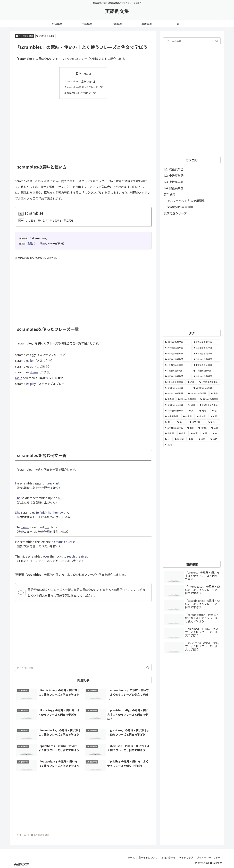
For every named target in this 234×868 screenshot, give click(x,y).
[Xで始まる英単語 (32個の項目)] (174, 428)
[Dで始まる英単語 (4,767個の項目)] (177, 353)
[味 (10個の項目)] (192, 439)
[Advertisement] (83, 127)
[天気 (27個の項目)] (215, 428)
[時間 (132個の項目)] (204, 411)
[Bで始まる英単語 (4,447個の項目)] (177, 359)
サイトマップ (186, 857)
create (58, 541)
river (84, 556)
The (18, 498)
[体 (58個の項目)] (169, 422)
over (46, 556)
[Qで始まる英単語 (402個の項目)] (175, 405)
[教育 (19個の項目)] (183, 433)
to (37, 512)
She (18, 512)
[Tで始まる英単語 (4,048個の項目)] (177, 365)
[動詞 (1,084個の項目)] (215, 393)
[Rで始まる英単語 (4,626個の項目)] (206, 353)
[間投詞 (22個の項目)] (170, 433)
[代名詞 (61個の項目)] (202, 416)
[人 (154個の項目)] (193, 411)
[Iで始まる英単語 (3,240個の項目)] (177, 371)
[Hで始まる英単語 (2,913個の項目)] (177, 376)
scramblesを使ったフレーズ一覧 (85, 87)
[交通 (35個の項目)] (214, 422)
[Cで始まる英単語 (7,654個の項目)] (206, 342)
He (17, 483)
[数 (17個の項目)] (206, 433)
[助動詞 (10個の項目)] (180, 439)
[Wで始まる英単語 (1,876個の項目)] (206, 388)
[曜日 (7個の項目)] (215, 439)
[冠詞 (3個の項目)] (192, 445)
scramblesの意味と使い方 (81, 81)
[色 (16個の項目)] (216, 433)
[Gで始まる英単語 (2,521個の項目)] (206, 376)
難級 (30, 243)
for (32, 361)
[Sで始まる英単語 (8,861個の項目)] (177, 342)
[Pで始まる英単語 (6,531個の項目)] (178, 348)
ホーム (131, 857)
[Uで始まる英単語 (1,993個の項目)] (209, 382)
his (47, 527)
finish (43, 512)
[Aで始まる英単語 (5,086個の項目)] (206, 348)
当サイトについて (148, 857)
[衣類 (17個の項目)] (195, 433)
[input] (83, 667)
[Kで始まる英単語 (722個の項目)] (187, 399)
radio (19, 378)
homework (61, 512)
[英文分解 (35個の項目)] (197, 422)
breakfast (53, 483)
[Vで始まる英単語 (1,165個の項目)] (198, 393)
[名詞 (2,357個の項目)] (192, 382)
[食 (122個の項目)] (215, 411)
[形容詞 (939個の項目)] (170, 399)
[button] (148, 667)
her (50, 512)
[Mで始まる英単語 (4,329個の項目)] (206, 359)
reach (71, 556)
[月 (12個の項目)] (168, 439)
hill (60, 498)
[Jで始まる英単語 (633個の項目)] (210, 399)
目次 (79, 73)
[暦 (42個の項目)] (182, 422)
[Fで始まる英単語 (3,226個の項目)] (206, 371)
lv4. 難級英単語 (24, 36)
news (25, 527)
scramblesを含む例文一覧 (81, 93)
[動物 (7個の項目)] (203, 439)
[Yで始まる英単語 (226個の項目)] (209, 405)
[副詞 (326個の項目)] (192, 405)
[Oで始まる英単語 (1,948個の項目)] (177, 388)
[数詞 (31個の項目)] (191, 428)
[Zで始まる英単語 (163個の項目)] (175, 411)
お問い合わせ (168, 857)
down (34, 372)
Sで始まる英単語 (45, 36)
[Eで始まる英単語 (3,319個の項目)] (206, 365)
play (33, 384)
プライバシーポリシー (209, 857)
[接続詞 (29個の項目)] (203, 428)
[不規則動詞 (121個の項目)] (172, 416)
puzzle (70, 541)
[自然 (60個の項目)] (215, 416)
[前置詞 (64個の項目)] (188, 416)
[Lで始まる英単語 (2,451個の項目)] (174, 382)
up (32, 366)
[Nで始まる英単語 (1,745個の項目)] (175, 393)
